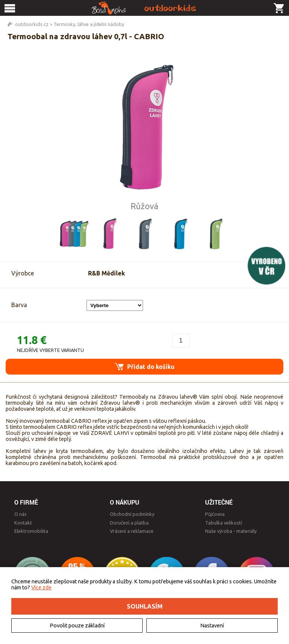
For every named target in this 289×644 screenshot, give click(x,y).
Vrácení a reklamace (132, 531)
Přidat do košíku (145, 366)
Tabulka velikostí (224, 523)
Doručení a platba (129, 523)
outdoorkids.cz (32, 24)
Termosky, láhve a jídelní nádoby (89, 24)
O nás (21, 514)
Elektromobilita (31, 531)
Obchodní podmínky (132, 514)
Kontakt (23, 523)
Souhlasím (145, 606)
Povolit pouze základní (77, 626)
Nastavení (212, 626)
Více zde (41, 587)
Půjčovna (215, 514)
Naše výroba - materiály (231, 531)
